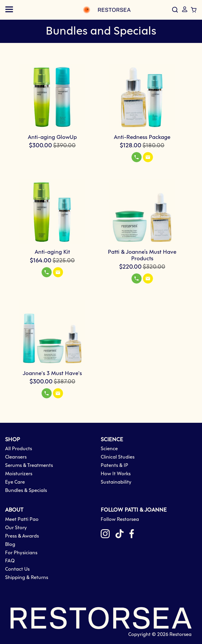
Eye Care (15, 482)
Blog (10, 545)
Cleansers (16, 457)
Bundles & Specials (26, 491)
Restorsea (180, 635)
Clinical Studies (118, 457)
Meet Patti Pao (22, 520)
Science (109, 449)
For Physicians (21, 553)
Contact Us (17, 569)
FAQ (10, 561)
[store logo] (75, 10)
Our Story (16, 528)
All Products (19, 449)
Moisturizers (19, 474)
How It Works (116, 474)
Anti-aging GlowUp (52, 137)
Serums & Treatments (29, 466)
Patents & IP (114, 466)
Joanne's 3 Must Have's (52, 374)
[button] (137, 157)
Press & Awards (22, 536)
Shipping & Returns (27, 578)
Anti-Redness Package (142, 137)
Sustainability (116, 482)
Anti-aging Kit (52, 252)
